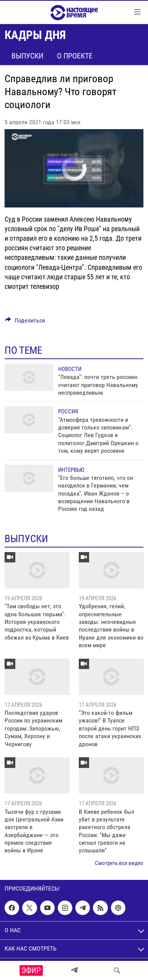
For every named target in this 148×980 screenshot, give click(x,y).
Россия (68, 411)
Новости (70, 369)
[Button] (25, 322)
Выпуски (27, 56)
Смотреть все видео (119, 863)
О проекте (75, 56)
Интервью (71, 470)
